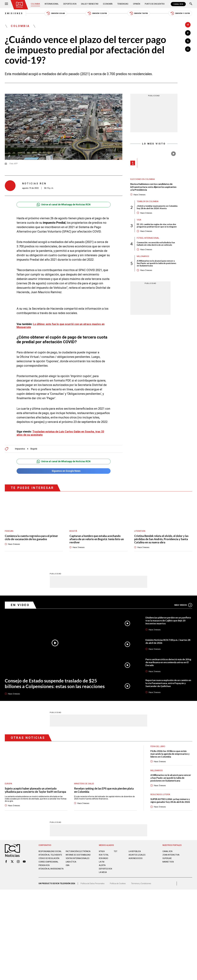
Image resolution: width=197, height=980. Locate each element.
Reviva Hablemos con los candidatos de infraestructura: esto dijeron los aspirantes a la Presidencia (154, 187)
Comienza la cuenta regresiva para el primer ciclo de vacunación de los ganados (31, 536)
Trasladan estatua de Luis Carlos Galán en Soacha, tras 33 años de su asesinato (60, 432)
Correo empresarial (49, 863)
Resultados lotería (160, 793)
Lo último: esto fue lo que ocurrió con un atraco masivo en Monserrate (61, 324)
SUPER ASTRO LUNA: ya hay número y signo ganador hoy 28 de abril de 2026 (170, 799)
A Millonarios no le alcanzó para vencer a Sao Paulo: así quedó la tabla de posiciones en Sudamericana (156, 263)
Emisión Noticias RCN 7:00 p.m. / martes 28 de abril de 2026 (168, 640)
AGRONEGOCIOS (136, 857)
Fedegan (9, 530)
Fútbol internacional (148, 238)
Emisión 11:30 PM (180, 13)
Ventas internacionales (78, 859)
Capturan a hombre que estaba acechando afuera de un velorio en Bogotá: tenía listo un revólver (97, 538)
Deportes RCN (70, 4)
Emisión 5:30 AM (56, 13)
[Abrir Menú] (6, 4)
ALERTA (102, 864)
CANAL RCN (178, 4)
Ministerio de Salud (84, 782)
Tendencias (123, 4)
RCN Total (104, 854)
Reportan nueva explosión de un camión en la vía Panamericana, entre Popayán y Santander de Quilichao (168, 682)
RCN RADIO (104, 857)
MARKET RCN (168, 860)
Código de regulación (49, 859)
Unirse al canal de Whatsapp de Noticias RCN (64, 205)
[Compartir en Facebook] (188, 33)
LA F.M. (102, 860)
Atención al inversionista (45, 871)
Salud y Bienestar (90, 4)
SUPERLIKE (167, 857)
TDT (116, 850)
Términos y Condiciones (141, 883)
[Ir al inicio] (19, 5)
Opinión (137, 4)
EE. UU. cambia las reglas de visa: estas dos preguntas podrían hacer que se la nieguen (157, 226)
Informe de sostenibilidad (73, 855)
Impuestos (20, 447)
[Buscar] (191, 4)
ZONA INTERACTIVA (171, 854)
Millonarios (143, 257)
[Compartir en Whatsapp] (188, 49)
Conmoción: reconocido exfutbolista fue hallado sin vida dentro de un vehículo (156, 244)
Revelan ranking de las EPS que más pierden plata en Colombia (104, 789)
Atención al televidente (50, 854)
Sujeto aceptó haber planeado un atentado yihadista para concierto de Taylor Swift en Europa (35, 789)
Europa (8, 782)
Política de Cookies (118, 883)
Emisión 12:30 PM (97, 13)
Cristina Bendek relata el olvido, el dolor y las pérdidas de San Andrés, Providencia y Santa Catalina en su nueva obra (161, 538)
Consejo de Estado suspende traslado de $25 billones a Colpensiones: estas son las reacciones (54, 682)
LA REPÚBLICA (135, 850)
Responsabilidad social (50, 850)
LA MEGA (103, 871)
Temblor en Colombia (148, 202)
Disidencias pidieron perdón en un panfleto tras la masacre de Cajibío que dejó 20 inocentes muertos (169, 619)
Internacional (52, 4)
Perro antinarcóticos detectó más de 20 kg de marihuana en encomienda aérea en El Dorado (169, 661)
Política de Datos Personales (93, 883)
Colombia (35, 4)
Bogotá (34, 447)
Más (183, 604)
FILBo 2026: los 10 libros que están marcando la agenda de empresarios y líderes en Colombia (170, 753)
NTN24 (102, 850)
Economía (108, 4)
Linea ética (71, 863)
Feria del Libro (158, 745)
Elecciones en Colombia (143, 180)
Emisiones (14, 13)
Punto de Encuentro (155, 4)
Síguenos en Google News (64, 470)
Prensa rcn (44, 866)
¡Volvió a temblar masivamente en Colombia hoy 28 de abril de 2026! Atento (157, 207)
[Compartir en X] (188, 41)
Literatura (140, 530)
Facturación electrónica (78, 850)
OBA (68, 866)
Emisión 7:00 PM (139, 13)
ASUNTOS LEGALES (137, 854)
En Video (20, 604)
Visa (139, 220)
